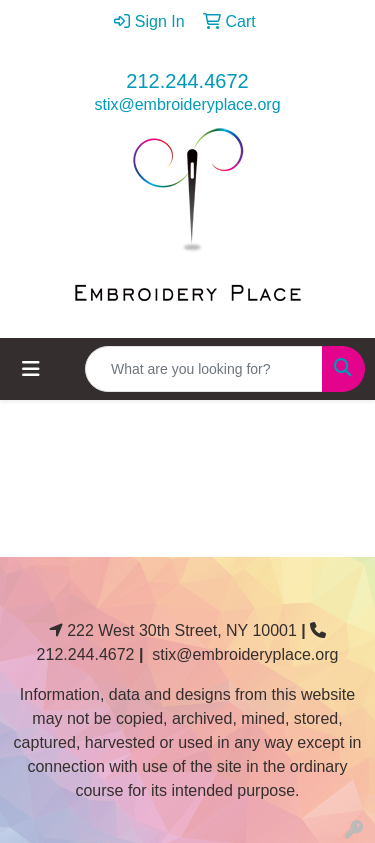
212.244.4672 (187, 81)
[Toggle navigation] (31, 369)
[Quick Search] (204, 369)
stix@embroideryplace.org (187, 104)
